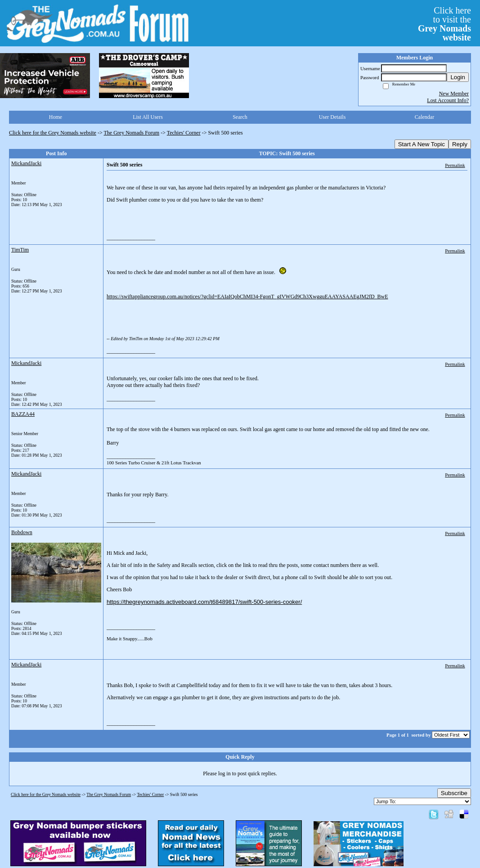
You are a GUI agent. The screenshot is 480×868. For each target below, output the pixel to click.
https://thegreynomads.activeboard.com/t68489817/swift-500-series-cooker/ (204, 602)
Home (56, 117)
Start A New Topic (422, 144)
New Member (454, 94)
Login (458, 77)
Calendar (424, 117)
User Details (332, 117)
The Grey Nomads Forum (132, 133)
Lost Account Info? (448, 100)
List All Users (148, 117)
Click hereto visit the (444, 24)
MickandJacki (26, 163)
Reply (460, 144)
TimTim (20, 250)
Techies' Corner (184, 133)
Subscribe (454, 793)
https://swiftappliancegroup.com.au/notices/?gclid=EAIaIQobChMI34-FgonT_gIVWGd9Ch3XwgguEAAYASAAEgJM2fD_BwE (247, 297)
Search (240, 117)
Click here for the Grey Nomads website (53, 133)
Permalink (455, 165)
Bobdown (22, 532)
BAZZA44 (23, 414)
